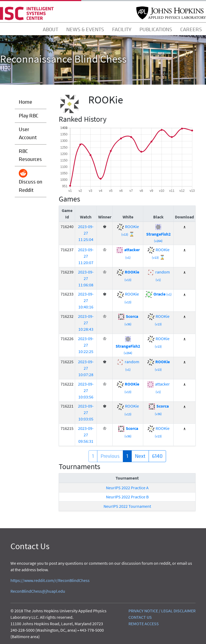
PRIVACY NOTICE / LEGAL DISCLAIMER (162, 611)
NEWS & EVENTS (85, 30)
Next (140, 456)
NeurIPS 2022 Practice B (127, 497)
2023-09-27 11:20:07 (86, 256)
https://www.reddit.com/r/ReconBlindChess (50, 580)
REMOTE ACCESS (144, 624)
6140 (157, 456)
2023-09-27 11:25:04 (86, 233)
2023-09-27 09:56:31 (86, 435)
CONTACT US (140, 617)
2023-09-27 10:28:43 (86, 323)
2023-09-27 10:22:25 (86, 345)
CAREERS (191, 30)
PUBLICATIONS (156, 30)
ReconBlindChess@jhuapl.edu (38, 591)
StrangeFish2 (158, 233)
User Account (28, 133)
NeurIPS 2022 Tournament (127, 506)
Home (25, 102)
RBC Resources (30, 155)
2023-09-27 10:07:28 (86, 368)
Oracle (158, 294)
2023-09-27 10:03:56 (86, 390)
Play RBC (29, 116)
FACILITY (122, 30)
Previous (110, 456)
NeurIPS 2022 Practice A (127, 488)
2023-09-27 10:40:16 (86, 300)
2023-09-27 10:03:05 (86, 412)
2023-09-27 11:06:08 (86, 278)
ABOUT (50, 30)
